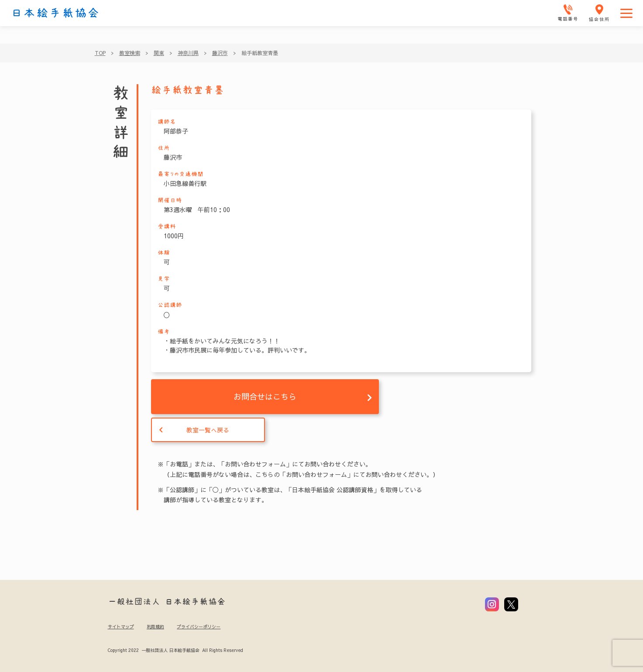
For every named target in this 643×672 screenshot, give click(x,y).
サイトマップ (121, 627)
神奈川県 (188, 53)
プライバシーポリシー (199, 627)
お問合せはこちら (265, 396)
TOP (100, 53)
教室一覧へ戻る (208, 430)
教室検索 (130, 53)
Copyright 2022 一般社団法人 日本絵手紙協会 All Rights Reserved (175, 650)
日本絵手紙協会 (55, 13)
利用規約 (155, 627)
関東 (159, 53)
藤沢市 (220, 53)
